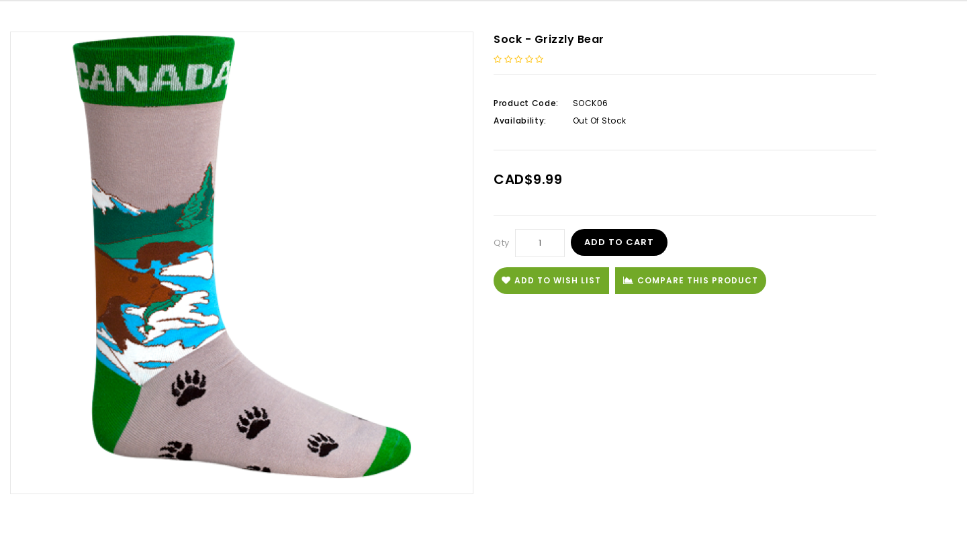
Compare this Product (691, 280)
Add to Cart (619, 242)
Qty (502, 243)
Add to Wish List (551, 280)
